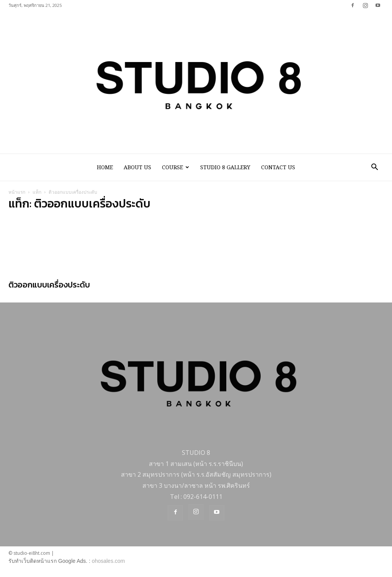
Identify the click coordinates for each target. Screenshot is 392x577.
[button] (374, 168)
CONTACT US (278, 167)
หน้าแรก (17, 193)
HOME (105, 167)
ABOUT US (137, 167)
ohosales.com (108, 562)
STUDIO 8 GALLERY (225, 167)
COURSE (176, 167)
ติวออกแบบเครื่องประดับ (49, 285)
